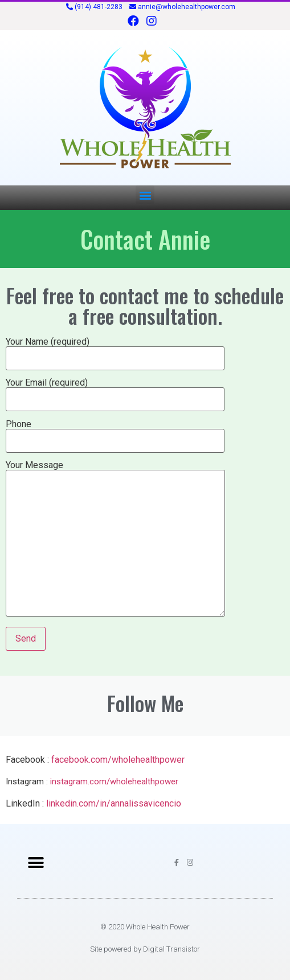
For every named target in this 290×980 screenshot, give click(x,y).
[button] (145, 195)
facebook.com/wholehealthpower (118, 760)
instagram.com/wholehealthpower (114, 781)
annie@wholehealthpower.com (187, 7)
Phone (115, 433)
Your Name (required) (115, 350)
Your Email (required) (115, 391)
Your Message (115, 539)
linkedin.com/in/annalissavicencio (114, 803)
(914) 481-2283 (99, 7)
